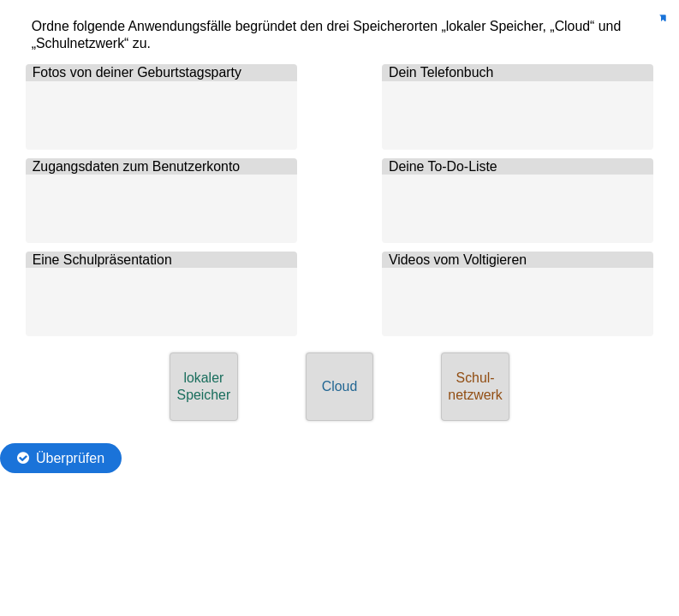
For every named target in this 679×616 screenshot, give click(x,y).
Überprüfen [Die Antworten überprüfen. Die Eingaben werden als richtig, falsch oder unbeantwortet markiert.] (70, 458)
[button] (203, 386)
